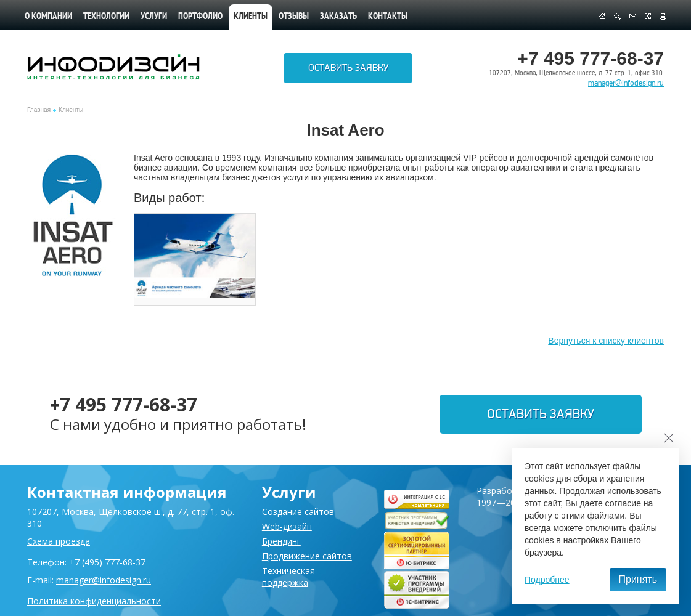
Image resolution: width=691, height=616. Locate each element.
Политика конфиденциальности (94, 601)
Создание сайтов (298, 512)
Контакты (388, 17)
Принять (638, 579)
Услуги (154, 17)
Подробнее (547, 580)
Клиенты (71, 110)
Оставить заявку (348, 68)
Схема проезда (59, 541)
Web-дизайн (287, 526)
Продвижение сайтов (307, 556)
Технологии (106, 17)
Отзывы (294, 17)
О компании (48, 17)
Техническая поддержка (288, 577)
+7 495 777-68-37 (124, 404)
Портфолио (200, 17)
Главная (39, 110)
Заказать (338, 17)
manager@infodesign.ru (626, 83)
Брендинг (281, 541)
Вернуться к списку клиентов (606, 341)
